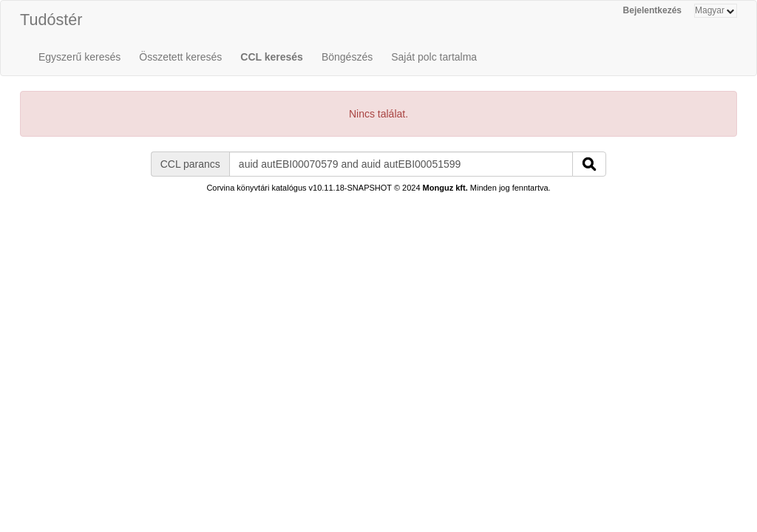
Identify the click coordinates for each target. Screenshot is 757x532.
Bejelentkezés (652, 10)
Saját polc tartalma (434, 57)
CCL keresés (272, 57)
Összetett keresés (180, 57)
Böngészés (347, 57)
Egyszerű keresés (79, 57)
